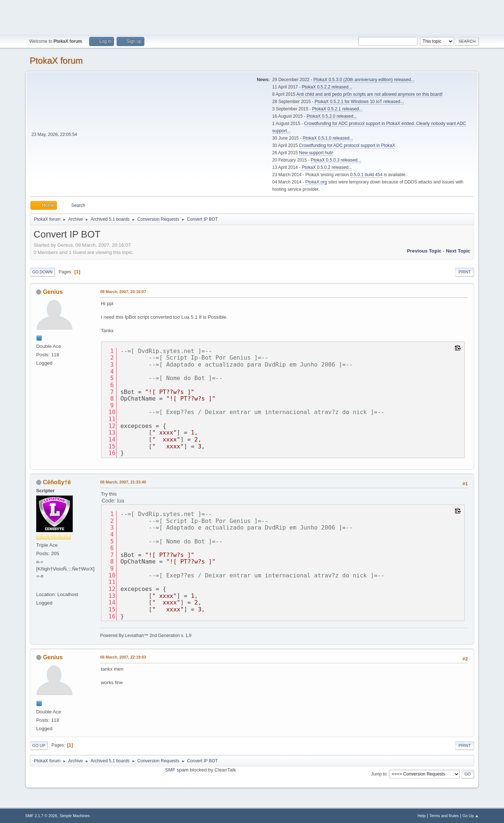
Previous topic (424, 251)
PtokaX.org (316, 182)
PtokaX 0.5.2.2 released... (327, 87)
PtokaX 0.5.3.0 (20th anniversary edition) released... (364, 80)
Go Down (42, 272)
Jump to (379, 774)
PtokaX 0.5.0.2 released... (327, 167)
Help (422, 816)
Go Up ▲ (471, 816)
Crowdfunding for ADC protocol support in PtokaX (347, 145)
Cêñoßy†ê (57, 482)
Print (465, 272)
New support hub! (316, 153)
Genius (53, 292)
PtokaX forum (56, 60)
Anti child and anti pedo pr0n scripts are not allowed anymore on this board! (370, 94)
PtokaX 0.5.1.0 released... (328, 138)
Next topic (458, 251)
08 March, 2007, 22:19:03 (123, 657)
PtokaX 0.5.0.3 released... (336, 160)
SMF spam (177, 770)
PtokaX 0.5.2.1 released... (337, 109)
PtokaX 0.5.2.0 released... (332, 116)
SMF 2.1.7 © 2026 (41, 816)
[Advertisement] (252, 16)
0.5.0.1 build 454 (366, 175)
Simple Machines (75, 816)
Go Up (39, 746)
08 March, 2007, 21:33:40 (123, 482)
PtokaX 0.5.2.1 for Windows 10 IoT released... (359, 102)
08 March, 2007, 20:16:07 (123, 292)
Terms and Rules (444, 816)
